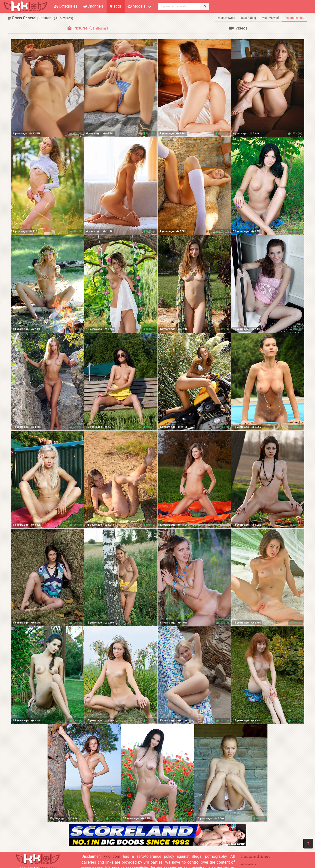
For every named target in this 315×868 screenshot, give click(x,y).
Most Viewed (270, 18)
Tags (116, 6)
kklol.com (112, 856)
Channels (94, 6)
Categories (66, 6)
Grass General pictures (255, 857)
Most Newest (227, 18)
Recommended (294, 18)
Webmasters (248, 864)
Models (136, 6)
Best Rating (249, 18)
